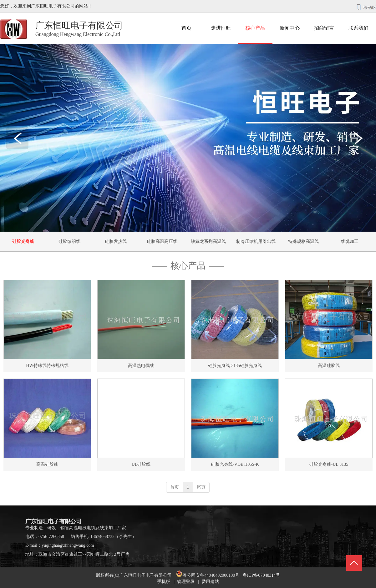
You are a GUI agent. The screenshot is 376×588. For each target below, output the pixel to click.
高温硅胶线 (329, 366)
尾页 (201, 487)
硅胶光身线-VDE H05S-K (235, 464)
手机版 (164, 582)
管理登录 (186, 582)
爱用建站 (210, 582)
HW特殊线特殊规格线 (47, 366)
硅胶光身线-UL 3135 (329, 464)
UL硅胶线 (141, 464)
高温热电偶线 (141, 366)
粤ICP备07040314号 (262, 575)
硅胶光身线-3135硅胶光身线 (235, 366)
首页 (175, 487)
